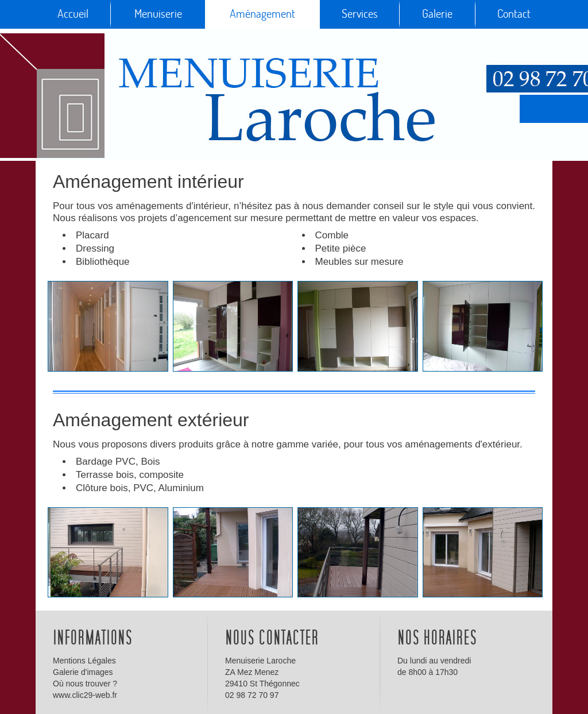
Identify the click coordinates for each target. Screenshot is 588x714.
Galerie (437, 13)
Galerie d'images (83, 672)
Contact (514, 13)
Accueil (73, 13)
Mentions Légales (84, 661)
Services (360, 13)
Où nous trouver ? (85, 684)
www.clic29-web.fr (85, 695)
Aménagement (262, 13)
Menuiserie (158, 13)
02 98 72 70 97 (252, 695)
